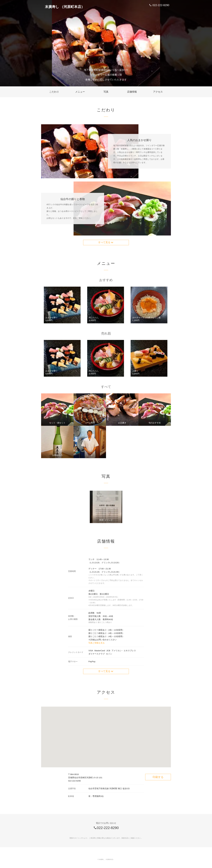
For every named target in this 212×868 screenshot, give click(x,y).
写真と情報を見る (97, 644)
